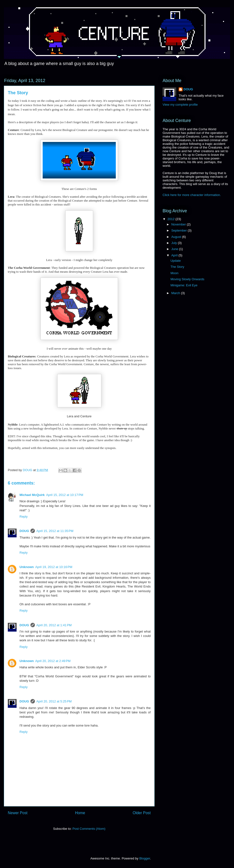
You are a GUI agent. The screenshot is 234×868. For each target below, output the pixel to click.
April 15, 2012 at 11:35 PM (55, 531)
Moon (174, 273)
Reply (24, 517)
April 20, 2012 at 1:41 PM (54, 625)
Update (175, 261)
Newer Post (18, 813)
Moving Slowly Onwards (187, 279)
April (175, 255)
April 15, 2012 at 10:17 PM (65, 495)
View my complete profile (180, 105)
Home (80, 813)
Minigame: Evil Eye (184, 285)
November (179, 224)
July (175, 243)
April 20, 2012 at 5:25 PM (54, 701)
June (175, 249)
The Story (177, 267)
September (180, 230)
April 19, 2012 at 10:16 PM (54, 567)
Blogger (145, 858)
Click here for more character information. (192, 195)
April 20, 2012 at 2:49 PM (53, 661)
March (176, 293)
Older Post (142, 813)
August (177, 237)
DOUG (24, 531)
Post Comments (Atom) (89, 829)
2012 (171, 219)
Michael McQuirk (32, 495)
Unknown (27, 567)
